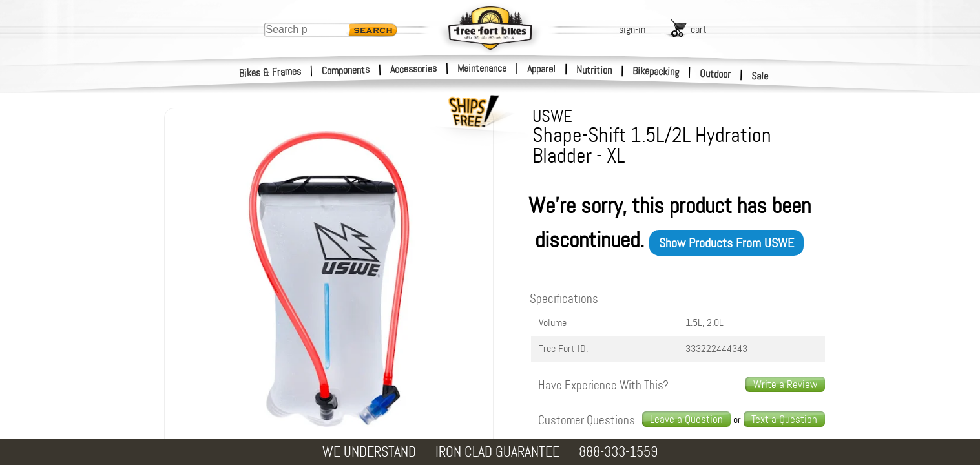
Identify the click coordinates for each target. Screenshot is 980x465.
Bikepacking (656, 71)
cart (699, 29)
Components (346, 70)
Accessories (413, 69)
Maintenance (482, 68)
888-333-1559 (618, 452)
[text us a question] (784, 419)
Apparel (541, 69)
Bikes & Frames (270, 72)
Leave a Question (686, 419)
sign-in (632, 29)
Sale (760, 76)
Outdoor (715, 74)
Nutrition (594, 70)
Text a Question (784, 419)
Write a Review (785, 384)
